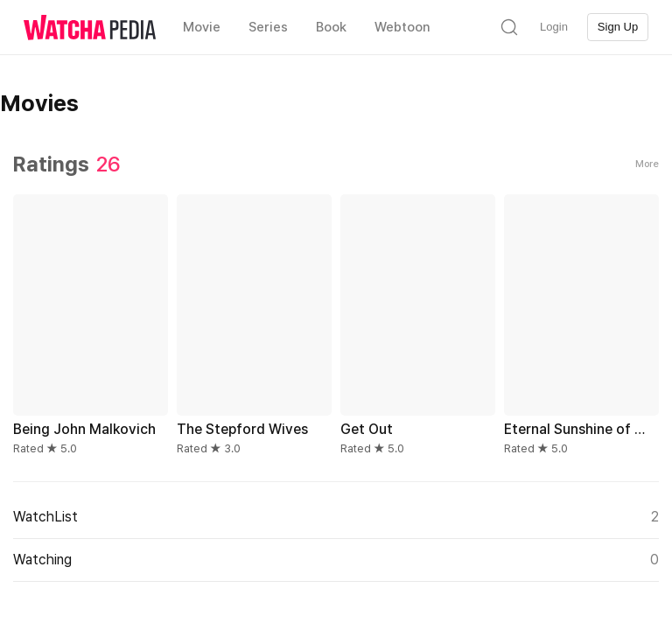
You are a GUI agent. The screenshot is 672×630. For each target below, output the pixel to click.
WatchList (336, 517)
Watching (336, 560)
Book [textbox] (331, 27)
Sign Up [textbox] (618, 27)
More (647, 164)
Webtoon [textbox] (402, 27)
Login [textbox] (554, 27)
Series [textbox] (268, 27)
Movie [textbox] (202, 27)
